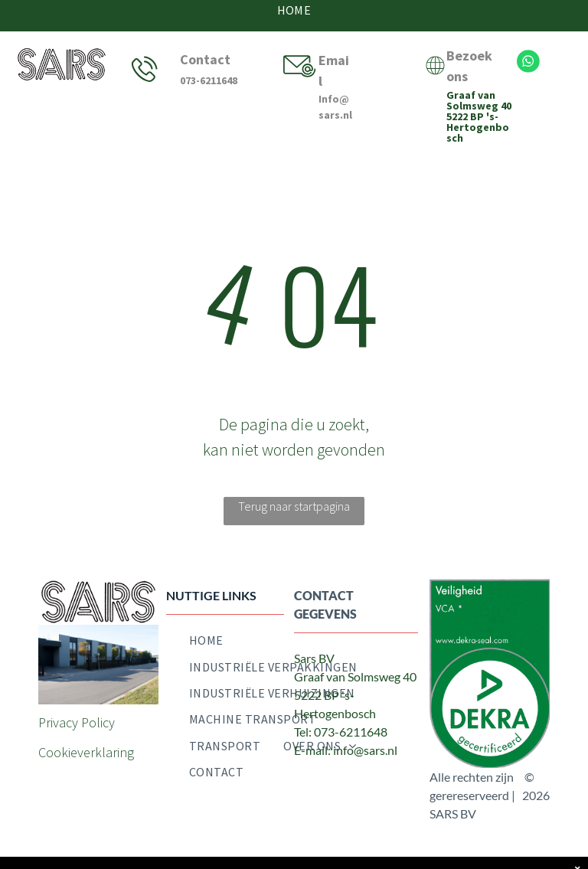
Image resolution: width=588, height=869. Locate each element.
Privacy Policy (77, 722)
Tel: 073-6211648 (341, 732)
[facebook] (306, 781)
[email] (375, 781)
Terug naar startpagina (294, 506)
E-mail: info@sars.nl (346, 750)
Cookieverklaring (86, 752)
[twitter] (341, 781)
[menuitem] (206, 640)
